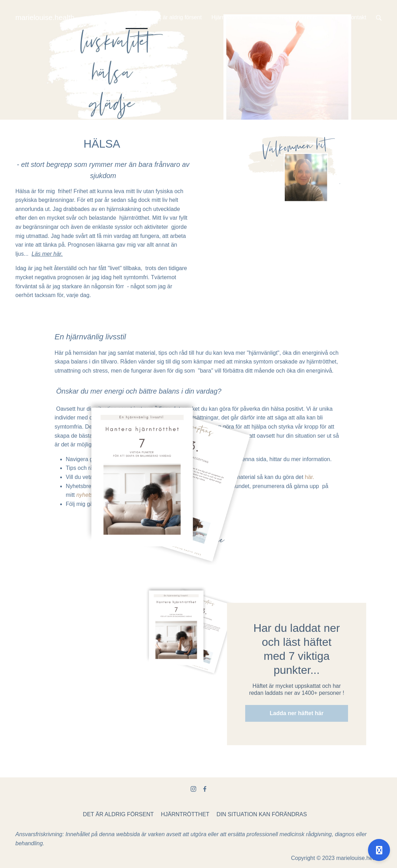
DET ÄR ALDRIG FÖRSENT (118, 814)
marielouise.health (45, 17)
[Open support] (379, 850)
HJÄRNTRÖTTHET (185, 814)
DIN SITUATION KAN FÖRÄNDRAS (262, 814)
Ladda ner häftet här (297, 713)
